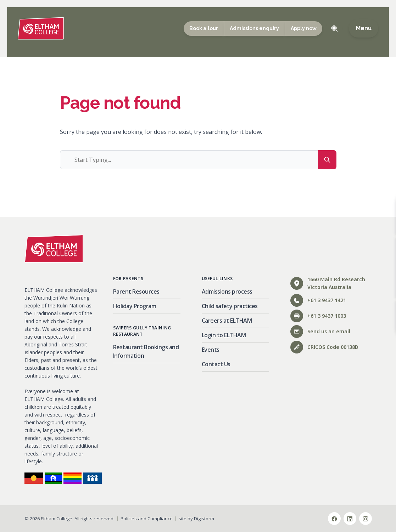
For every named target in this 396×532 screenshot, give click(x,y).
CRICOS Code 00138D (324, 347)
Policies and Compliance (147, 519)
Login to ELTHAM (224, 335)
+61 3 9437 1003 (318, 316)
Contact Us (216, 364)
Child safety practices (230, 306)
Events (211, 350)
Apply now (304, 28)
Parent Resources (136, 292)
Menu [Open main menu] (364, 28)
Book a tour (204, 28)
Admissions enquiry (254, 28)
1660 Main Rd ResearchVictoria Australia (328, 283)
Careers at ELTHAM (227, 321)
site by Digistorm (196, 519)
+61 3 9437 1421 (318, 300)
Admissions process (227, 292)
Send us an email (320, 332)
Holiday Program (135, 306)
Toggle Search (334, 28)
